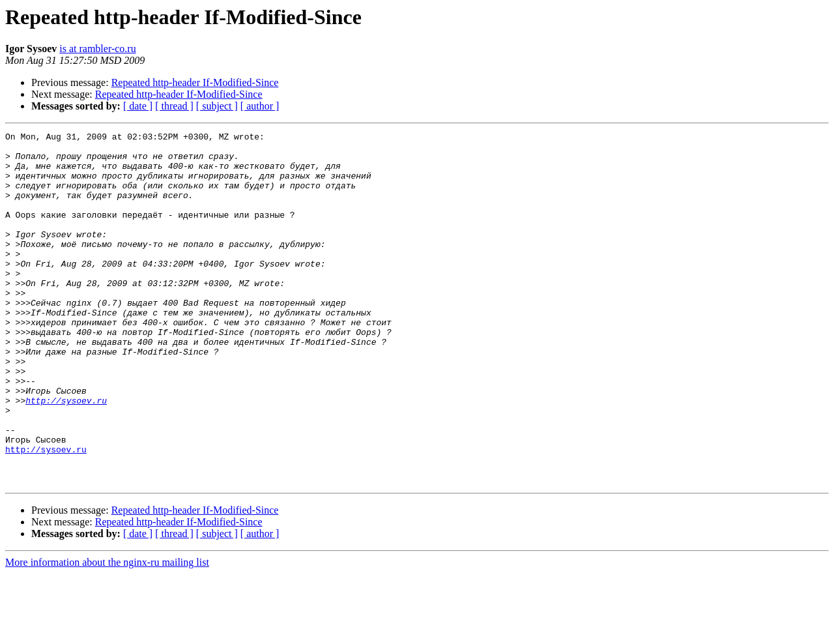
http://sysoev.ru (66, 455)
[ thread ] (174, 106)
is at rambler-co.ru (97, 49)
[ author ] (260, 106)
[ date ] (138, 106)
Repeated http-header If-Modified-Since (195, 82)
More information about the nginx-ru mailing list (107, 633)
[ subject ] (217, 106)
